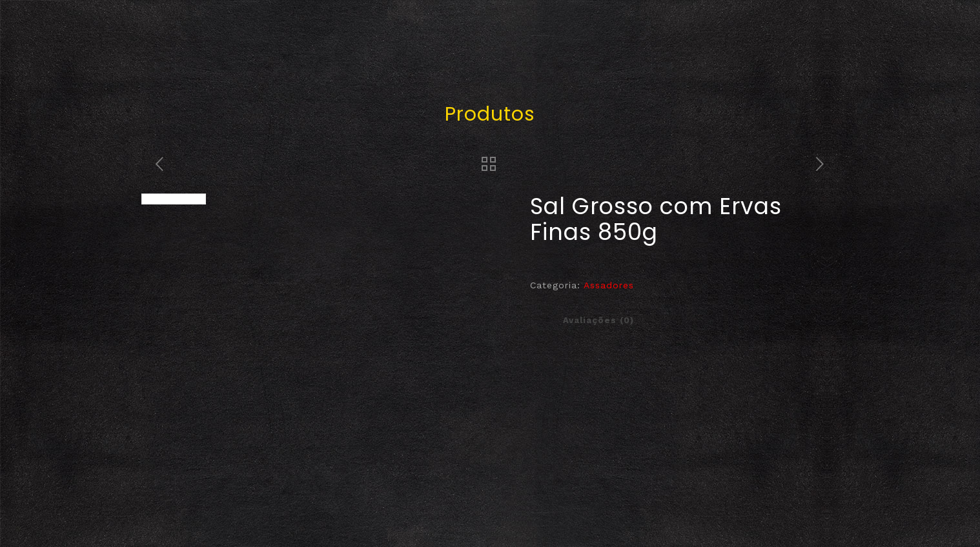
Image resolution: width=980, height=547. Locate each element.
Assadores (609, 285)
